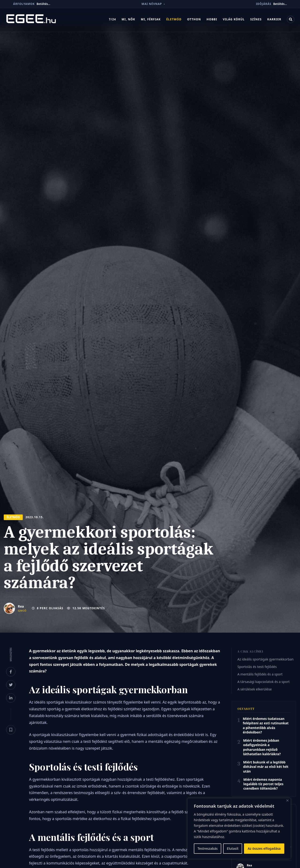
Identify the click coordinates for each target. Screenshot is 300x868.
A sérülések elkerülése (255, 689)
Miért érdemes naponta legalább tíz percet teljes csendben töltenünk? (263, 784)
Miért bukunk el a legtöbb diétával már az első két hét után (266, 767)
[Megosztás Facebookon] (11, 672)
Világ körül (234, 20)
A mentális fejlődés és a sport (260, 674)
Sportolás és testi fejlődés (257, 667)
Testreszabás (208, 848)
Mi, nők (128, 20)
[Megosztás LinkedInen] (11, 698)
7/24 (112, 20)
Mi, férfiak (151, 20)
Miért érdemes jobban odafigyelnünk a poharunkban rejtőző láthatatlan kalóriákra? (262, 747)
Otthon (194, 20)
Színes (256, 20)
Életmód (174, 20)
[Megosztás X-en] (11, 685)
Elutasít (233, 848)
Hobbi (212, 20)
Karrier (274, 20)
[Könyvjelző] (11, 730)
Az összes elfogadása (264, 848)
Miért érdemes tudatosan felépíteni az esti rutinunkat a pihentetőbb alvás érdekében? (266, 725)
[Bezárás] (287, 801)
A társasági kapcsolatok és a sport (264, 682)
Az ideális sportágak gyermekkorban (266, 659)
